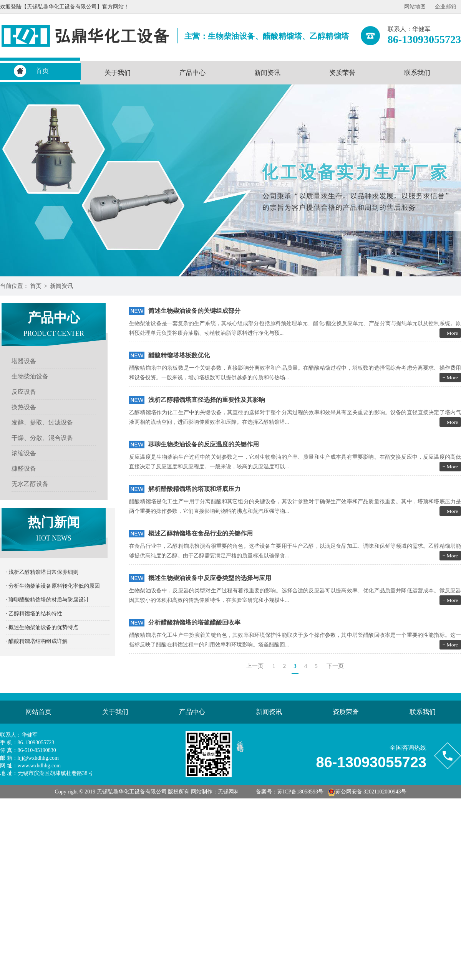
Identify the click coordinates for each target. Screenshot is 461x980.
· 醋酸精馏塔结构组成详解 (37, 641)
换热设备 (24, 407)
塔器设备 (24, 361)
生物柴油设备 (30, 376)
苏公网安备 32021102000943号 (367, 792)
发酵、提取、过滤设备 (42, 422)
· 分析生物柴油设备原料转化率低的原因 (53, 586)
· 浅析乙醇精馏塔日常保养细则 (42, 572)
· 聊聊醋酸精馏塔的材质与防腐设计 (47, 600)
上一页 (255, 666)
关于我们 (118, 73)
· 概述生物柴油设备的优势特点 (42, 627)
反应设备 (24, 392)
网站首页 (38, 712)
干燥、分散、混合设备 (42, 438)
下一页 (335, 666)
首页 (42, 71)
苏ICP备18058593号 (300, 792)
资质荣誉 (342, 73)
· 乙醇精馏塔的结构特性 (34, 614)
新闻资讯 (267, 73)
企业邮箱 (446, 7)
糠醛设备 (24, 469)
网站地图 (415, 7)
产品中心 (192, 73)
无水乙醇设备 (30, 484)
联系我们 (417, 73)
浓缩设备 (24, 453)
